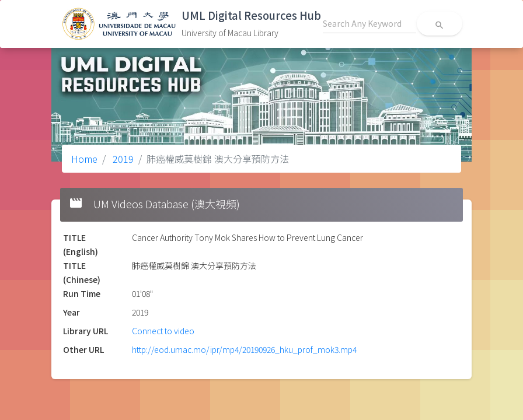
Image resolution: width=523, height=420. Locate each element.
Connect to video (163, 331)
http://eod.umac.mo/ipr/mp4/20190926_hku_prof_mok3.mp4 (244, 349)
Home (84, 159)
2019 (122, 159)
